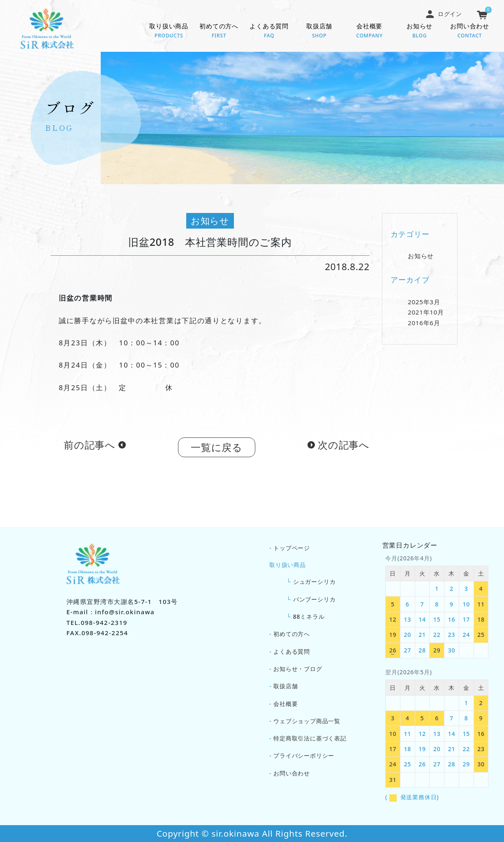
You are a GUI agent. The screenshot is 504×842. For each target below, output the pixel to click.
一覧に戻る (217, 450)
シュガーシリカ (314, 582)
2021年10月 (426, 315)
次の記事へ (344, 447)
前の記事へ (90, 447)
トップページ (292, 548)
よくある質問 (269, 31)
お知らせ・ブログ (298, 669)
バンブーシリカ (314, 599)
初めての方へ (219, 31)
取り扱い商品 (169, 31)
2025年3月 (424, 304)
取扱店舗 (319, 31)
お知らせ (420, 31)
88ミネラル (309, 616)
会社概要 (370, 31)
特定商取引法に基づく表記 (310, 738)
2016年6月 (424, 325)
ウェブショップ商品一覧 (307, 721)
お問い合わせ (470, 31)
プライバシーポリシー (304, 755)
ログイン (444, 14)
